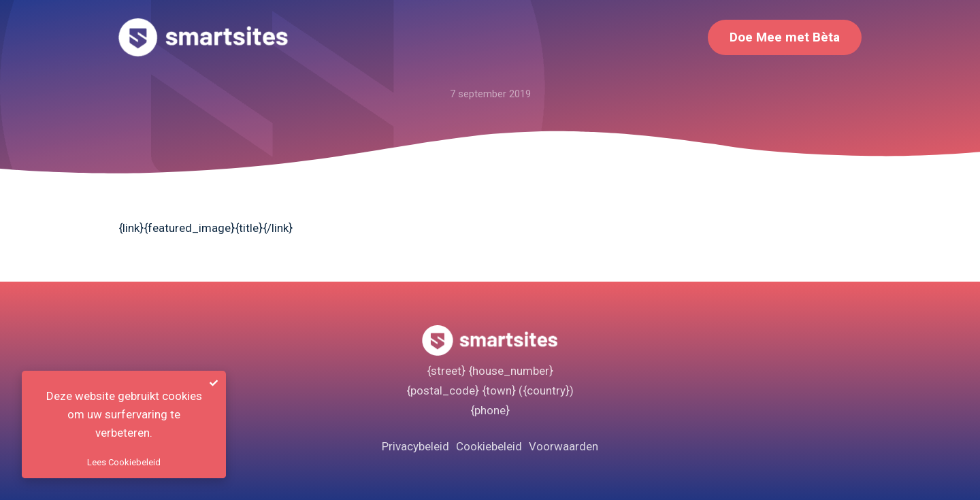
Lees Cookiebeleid (124, 462)
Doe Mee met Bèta (785, 37)
